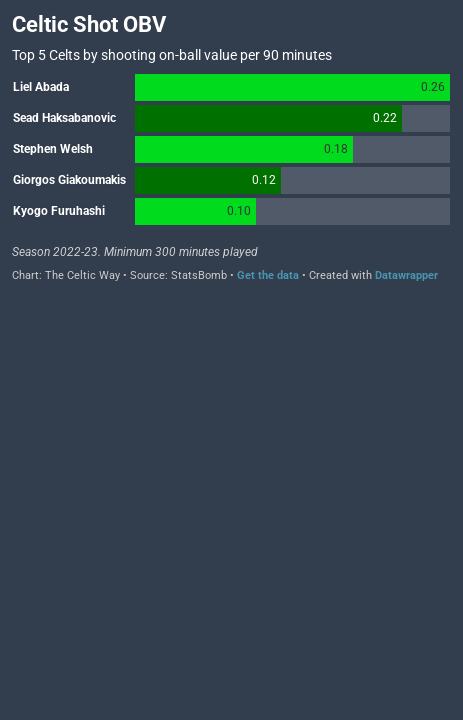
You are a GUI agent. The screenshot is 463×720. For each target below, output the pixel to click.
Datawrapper (406, 275)
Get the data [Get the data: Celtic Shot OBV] (268, 275)
